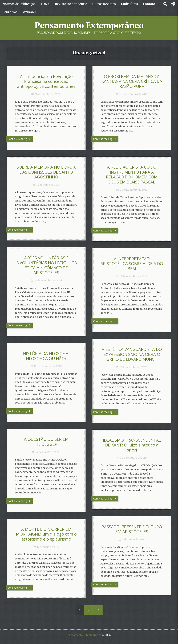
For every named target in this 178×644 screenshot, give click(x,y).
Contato (149, 4)
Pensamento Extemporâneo (89, 25)
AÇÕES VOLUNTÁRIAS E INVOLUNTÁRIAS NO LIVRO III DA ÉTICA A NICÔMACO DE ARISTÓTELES (46, 265)
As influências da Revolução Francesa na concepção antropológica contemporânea (46, 81)
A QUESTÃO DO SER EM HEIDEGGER (46, 442)
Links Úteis (129, 4)
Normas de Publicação (19, 4)
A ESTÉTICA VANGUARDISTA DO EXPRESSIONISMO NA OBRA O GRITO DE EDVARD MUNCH (132, 354)
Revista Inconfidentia (71, 4)
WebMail (29, 12)
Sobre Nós (10, 12)
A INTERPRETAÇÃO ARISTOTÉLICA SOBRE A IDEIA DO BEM (132, 264)
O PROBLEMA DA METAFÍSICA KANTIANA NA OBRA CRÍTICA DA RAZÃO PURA (132, 81)
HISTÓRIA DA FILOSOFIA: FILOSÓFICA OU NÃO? (46, 356)
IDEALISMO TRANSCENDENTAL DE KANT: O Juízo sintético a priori (132, 445)
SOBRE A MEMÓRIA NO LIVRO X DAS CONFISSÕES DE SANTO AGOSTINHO (46, 172)
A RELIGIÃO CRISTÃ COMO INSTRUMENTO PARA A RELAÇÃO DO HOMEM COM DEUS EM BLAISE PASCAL (132, 174)
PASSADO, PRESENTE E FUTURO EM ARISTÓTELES (132, 529)
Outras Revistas (104, 4)
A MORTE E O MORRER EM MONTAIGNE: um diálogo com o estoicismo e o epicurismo (46, 534)
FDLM (45, 4)
